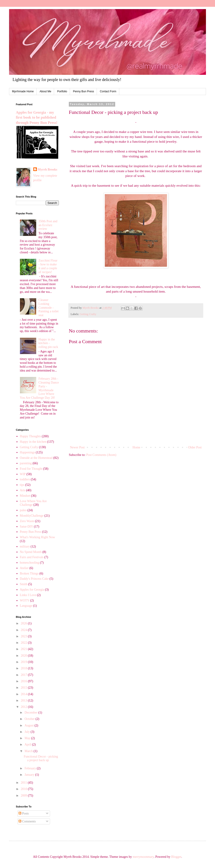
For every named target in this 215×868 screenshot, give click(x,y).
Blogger (176, 857)
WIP (23, 474)
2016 (24, 681)
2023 (24, 636)
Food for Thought (31, 469)
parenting (26, 463)
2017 (24, 675)
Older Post (195, 447)
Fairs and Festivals (32, 557)
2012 (24, 707)
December (31, 713)
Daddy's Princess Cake (34, 579)
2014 (24, 694)
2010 (24, 789)
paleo (23, 510)
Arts (23, 490)
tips (22, 485)
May (28, 738)
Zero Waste (27, 521)
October (30, 719)
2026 (24, 623)
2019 (24, 662)
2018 (24, 668)
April (28, 745)
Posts (24, 813)
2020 (24, 656)
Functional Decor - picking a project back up (41, 758)
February (31, 768)
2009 (24, 796)
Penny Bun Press (83, 91)
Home (136, 447)
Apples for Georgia (32, 590)
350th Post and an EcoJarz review (48, 225)
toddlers (25, 479)
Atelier (24, 568)
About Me (45, 91)
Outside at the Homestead (36, 458)
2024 (24, 630)
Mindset (25, 496)
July (27, 732)
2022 (24, 643)
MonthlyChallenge (32, 516)
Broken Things (29, 573)
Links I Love (28, 595)
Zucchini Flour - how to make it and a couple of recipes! (48, 266)
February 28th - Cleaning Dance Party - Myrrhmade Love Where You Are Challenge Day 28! (39, 388)
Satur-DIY (27, 527)
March (29, 751)
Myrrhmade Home (23, 91)
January (30, 775)
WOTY (25, 600)
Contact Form (108, 91)
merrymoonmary (143, 857)
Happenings (27, 452)
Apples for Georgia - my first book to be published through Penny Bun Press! (37, 118)
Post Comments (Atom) (101, 455)
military (25, 546)
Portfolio (62, 91)
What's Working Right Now (38, 537)
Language (26, 606)
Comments (27, 821)
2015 (24, 688)
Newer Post (77, 447)
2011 (24, 783)
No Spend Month (31, 552)
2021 (24, 649)
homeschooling (30, 563)
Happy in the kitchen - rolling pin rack (48, 343)
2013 (24, 701)
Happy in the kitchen (33, 442)
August (29, 725)
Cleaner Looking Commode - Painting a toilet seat (49, 308)
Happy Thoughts (30, 436)
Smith (24, 584)
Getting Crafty (88, 314)
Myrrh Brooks (48, 170)
